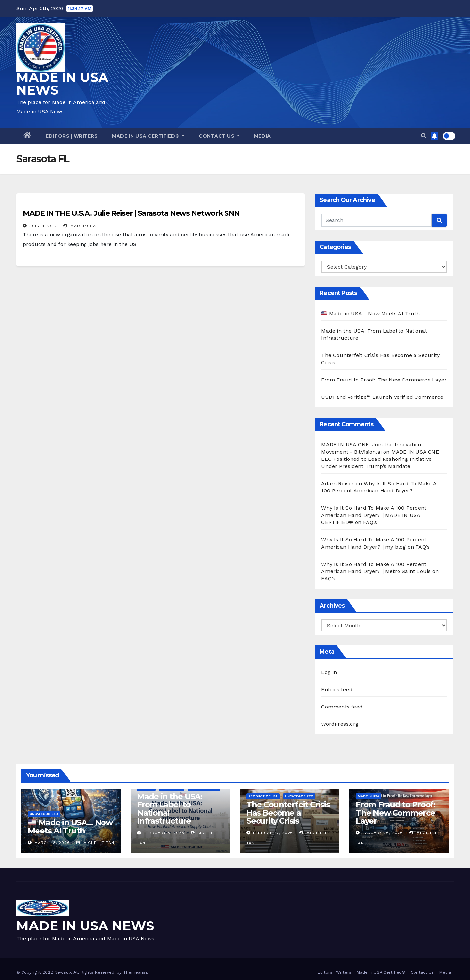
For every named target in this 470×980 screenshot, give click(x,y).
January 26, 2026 (383, 833)
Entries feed (337, 689)
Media (262, 136)
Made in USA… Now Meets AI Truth (371, 313)
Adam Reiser (337, 483)
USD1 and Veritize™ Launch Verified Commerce (382, 397)
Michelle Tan (95, 843)
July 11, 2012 (43, 226)
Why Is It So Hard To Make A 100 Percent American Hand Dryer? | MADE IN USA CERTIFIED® (374, 515)
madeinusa (80, 226)
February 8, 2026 (164, 833)
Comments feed (342, 707)
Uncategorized (44, 814)
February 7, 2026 (273, 833)
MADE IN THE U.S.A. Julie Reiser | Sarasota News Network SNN (131, 213)
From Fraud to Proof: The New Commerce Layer (384, 380)
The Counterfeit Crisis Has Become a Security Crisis (288, 813)
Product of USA (263, 796)
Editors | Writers (72, 136)
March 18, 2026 (52, 843)
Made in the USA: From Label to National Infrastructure (170, 809)
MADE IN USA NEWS (62, 84)
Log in (329, 672)
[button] (424, 136)
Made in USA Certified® (148, 136)
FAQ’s (370, 522)
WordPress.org (340, 724)
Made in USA (368, 796)
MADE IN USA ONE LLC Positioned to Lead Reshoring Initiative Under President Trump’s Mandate (380, 459)
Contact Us (219, 136)
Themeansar (136, 972)
